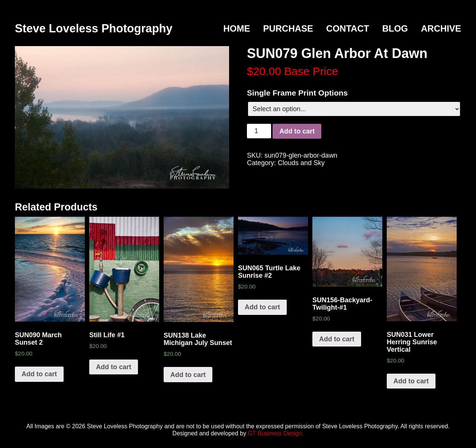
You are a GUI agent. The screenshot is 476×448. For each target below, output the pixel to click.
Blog (395, 28)
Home (237, 28)
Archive (441, 28)
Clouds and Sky (301, 163)
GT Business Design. (276, 433)
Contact (348, 28)
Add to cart (297, 131)
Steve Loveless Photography (94, 28)
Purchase (288, 28)
